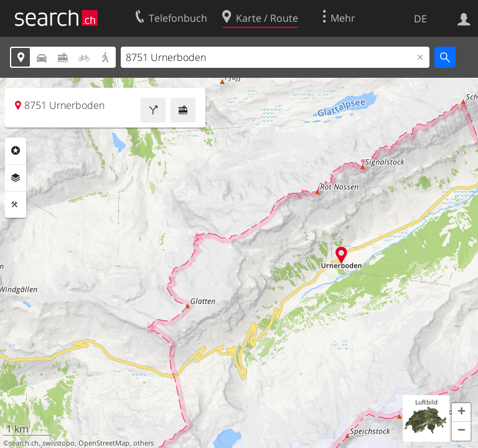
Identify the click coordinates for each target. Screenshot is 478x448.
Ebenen (16, 178)
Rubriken (16, 151)
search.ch (24, 443)
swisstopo (59, 443)
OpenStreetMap (104, 443)
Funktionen (16, 205)
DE (420, 19)
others (143, 443)
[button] (461, 413)
